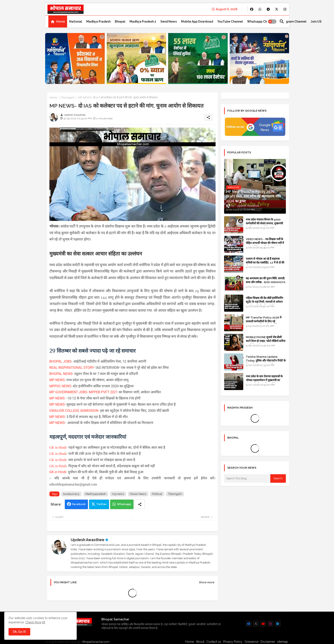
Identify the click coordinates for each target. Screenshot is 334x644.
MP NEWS (57, 380)
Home (61, 22)
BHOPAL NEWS (61, 374)
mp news (118, 494)
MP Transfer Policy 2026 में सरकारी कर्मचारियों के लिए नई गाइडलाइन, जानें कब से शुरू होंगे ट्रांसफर (266, 321)
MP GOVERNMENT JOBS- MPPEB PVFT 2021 (84, 392)
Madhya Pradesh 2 (143, 22)
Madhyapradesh (96, 494)
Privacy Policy (233, 642)
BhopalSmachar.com (96, 642)
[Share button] (140, 504)
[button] (272, 22)
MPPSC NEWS (60, 386)
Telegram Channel (293, 22)
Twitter (101, 504)
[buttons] (252, 9)
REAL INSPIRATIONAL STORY (72, 368)
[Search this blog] (247, 478)
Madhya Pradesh (98, 22)
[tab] (58, 22)
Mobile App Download (197, 22)
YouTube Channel (230, 22)
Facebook (79, 504)
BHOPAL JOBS (60, 361)
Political (157, 494)
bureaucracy (71, 494)
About (200, 642)
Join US (316, 22)
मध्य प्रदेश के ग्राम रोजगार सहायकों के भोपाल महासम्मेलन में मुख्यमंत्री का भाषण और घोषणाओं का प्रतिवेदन (264, 380)
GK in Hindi (58, 447)
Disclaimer (268, 642)
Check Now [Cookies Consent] (33, 622)
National (76, 22)
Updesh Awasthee (88, 540)
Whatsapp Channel (261, 22)
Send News (169, 22)
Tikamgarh (68, 97)
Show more (207, 582)
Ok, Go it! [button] (19, 632)
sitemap (283, 642)
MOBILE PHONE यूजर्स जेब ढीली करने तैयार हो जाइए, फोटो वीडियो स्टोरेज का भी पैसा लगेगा (266, 341)
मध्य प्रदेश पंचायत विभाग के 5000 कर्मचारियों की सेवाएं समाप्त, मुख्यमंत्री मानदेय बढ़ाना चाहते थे (264, 223)
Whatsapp (124, 504)
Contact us (214, 642)
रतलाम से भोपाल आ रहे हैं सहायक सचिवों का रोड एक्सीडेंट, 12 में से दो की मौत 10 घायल (265, 263)
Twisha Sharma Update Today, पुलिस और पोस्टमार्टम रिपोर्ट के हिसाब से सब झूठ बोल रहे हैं (266, 361)
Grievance (251, 642)
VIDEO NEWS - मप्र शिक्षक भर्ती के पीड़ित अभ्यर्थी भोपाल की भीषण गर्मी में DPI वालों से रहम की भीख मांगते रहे (265, 243)
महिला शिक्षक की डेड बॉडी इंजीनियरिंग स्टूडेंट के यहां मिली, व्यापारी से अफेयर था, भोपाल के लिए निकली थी (264, 302)
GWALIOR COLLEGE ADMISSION (74, 411)
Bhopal (120, 22)
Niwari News (138, 494)
